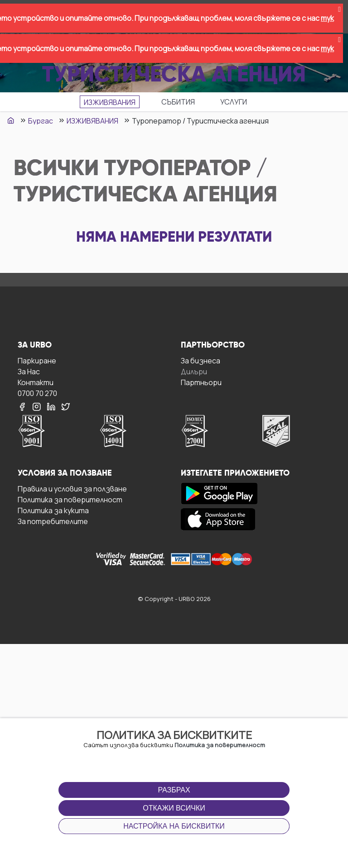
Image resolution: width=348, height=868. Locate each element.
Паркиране (37, 360)
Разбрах (174, 790)
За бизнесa (201, 360)
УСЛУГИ (234, 102)
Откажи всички (174, 808)
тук (327, 18)
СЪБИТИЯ (178, 102)
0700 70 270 (37, 393)
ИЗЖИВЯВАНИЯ (110, 102)
